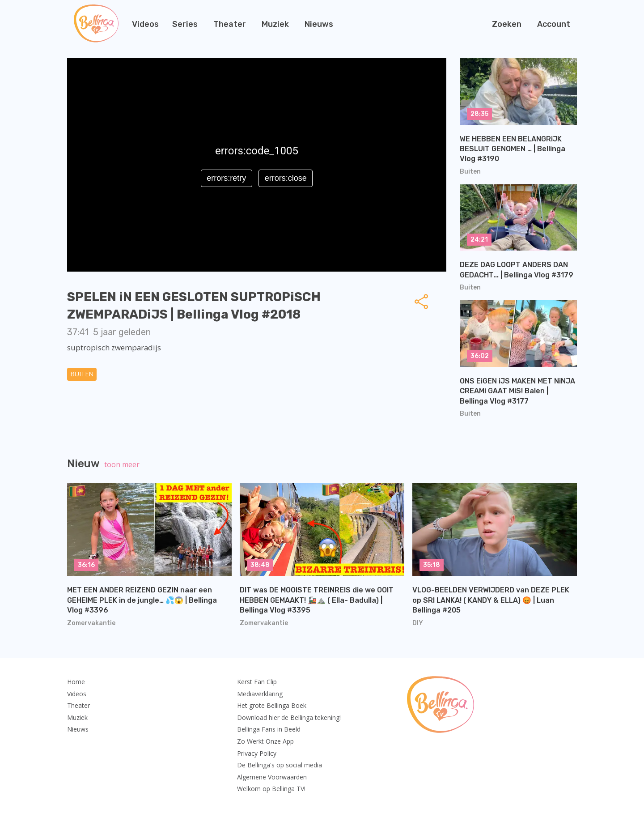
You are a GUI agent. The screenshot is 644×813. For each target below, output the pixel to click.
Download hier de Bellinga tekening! (289, 717)
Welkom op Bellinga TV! (271, 789)
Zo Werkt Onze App (265, 741)
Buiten (82, 374)
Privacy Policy (257, 753)
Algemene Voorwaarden (272, 777)
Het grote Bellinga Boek (272, 705)
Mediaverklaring (260, 694)
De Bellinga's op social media (280, 765)
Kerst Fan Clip (257, 682)
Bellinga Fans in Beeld (269, 729)
